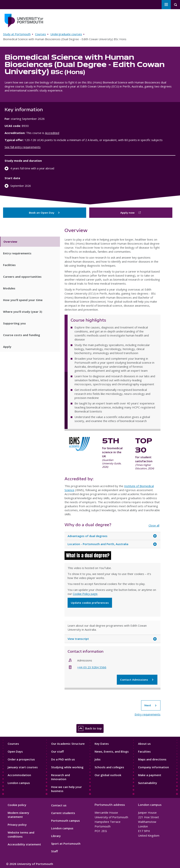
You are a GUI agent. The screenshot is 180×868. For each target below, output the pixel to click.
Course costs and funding (22, 335)
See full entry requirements (23, 147)
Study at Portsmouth (17, 34)
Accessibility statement (24, 844)
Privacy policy (17, 825)
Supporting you (14, 323)
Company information (153, 767)
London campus (19, 783)
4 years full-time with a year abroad (32, 168)
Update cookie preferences (90, 603)
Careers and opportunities (22, 277)
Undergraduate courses (66, 34)
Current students (63, 813)
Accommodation (19, 775)
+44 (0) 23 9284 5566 (92, 667)
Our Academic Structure (68, 744)
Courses (40, 34)
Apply (7, 347)
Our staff (57, 751)
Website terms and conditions (21, 834)
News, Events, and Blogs (112, 751)
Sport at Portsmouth (66, 844)
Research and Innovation (61, 777)
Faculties (144, 751)
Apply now (127, 213)
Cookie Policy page (85, 594)
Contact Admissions (137, 680)
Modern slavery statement (18, 815)
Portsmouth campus (65, 821)
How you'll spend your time (23, 300)
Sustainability (148, 783)
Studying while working (67, 767)
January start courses (23, 767)
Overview (10, 242)
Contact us (59, 805)
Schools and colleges (109, 767)
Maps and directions (152, 759)
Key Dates (102, 744)
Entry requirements (17, 253)
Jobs (98, 759)
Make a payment (150, 775)
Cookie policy (17, 805)
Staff (54, 851)
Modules (9, 288)
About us (144, 744)
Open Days (15, 751)
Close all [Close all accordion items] (154, 525)
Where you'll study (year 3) (23, 312)
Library (56, 836)
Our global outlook (108, 775)
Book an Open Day (45, 213)
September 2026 (21, 186)
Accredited (52, 133)
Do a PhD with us (63, 759)
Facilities (9, 265)
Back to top (90, 728)
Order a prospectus (21, 759)
